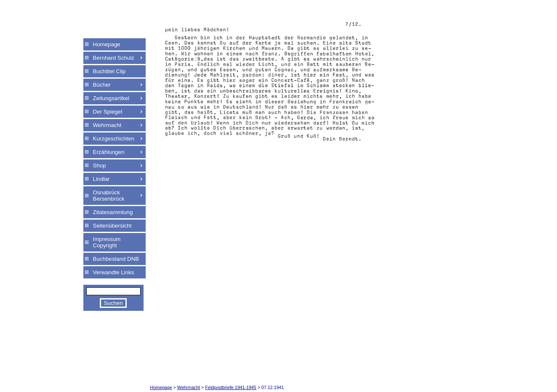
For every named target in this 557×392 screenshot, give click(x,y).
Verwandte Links (114, 272)
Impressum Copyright (107, 242)
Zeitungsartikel (111, 98)
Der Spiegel (108, 112)
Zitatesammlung (113, 212)
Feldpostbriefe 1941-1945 (231, 387)
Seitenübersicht (112, 226)
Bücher (102, 85)
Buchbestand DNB (116, 259)
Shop (100, 166)
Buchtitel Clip (109, 71)
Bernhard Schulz (114, 58)
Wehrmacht (107, 125)
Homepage (107, 44)
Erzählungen (109, 152)
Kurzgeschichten (114, 139)
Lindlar (101, 179)
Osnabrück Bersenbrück (109, 196)
